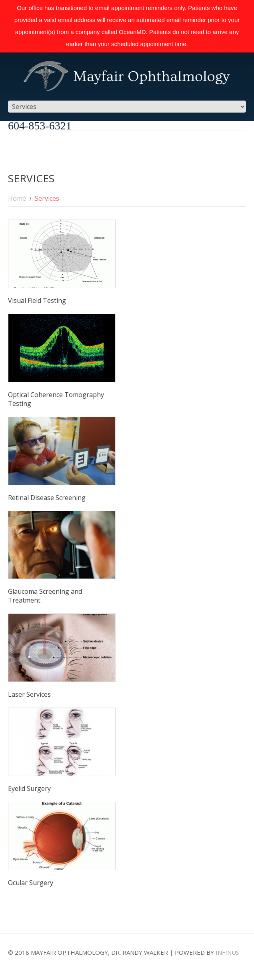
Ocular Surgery (31, 883)
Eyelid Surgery (29, 788)
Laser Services (29, 694)
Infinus (227, 952)
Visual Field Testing (37, 300)
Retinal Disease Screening (47, 498)
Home (17, 198)
